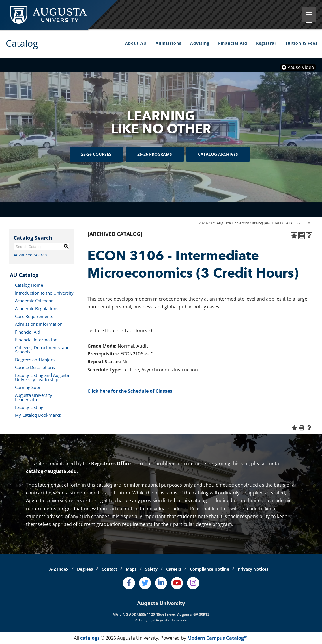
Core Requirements (34, 316)
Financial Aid (233, 43)
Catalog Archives (218, 154)
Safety (151, 569)
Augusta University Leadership (34, 397)
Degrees (85, 569)
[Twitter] (145, 583)
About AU (136, 43)
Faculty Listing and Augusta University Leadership (42, 377)
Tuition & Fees (301, 43)
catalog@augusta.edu (51, 471)
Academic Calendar (34, 300)
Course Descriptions (35, 367)
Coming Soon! (29, 387)
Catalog (22, 43)
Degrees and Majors (35, 359)
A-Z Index (59, 569)
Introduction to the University (44, 293)
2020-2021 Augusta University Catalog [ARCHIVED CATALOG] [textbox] (250, 223)
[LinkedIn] (161, 583)
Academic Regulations (37, 308)
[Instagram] (193, 583)
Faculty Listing (29, 407)
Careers (174, 569)
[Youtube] (177, 583)
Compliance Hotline (209, 569)
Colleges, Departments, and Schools (42, 349)
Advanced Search (30, 255)
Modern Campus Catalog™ (217, 638)
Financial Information (36, 339)
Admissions (169, 43)
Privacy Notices (253, 569)
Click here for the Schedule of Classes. (131, 391)
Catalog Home (29, 285)
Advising (200, 43)
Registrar (266, 43)
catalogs (90, 638)
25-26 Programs (155, 154)
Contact (109, 569)
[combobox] (254, 223)
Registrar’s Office (111, 464)
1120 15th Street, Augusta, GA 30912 (178, 614)
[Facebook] (129, 583)
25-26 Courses (96, 154)
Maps (131, 569)
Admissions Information (39, 324)
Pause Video (298, 67)
